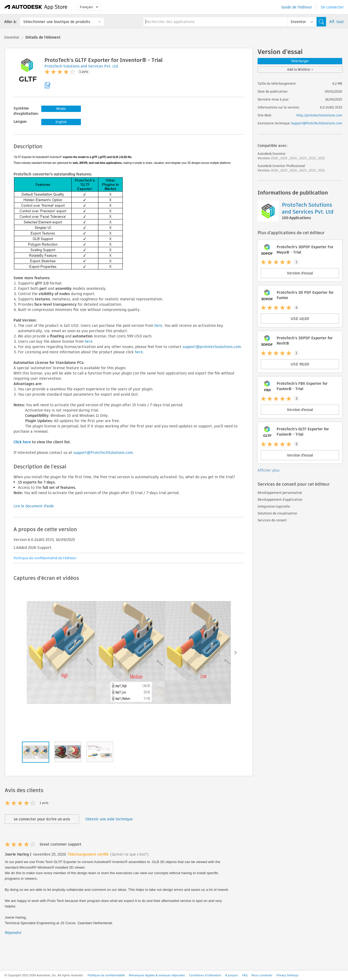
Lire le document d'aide (34, 506)
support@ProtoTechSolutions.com (103, 453)
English (61, 122)
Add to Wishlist (300, 69)
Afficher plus (269, 470)
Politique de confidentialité (106, 975)
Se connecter (332, 7)
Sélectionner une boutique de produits (57, 22)
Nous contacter (262, 975)
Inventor (12, 37)
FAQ (245, 975)
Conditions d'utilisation (205, 975)
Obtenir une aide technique (109, 819)
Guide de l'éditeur (297, 7)
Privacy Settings (287, 975)
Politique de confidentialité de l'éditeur (45, 558)
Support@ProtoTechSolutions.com (317, 123)
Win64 (61, 109)
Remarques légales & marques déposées (157, 975)
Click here (22, 442)
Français (89, 7)
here (158, 326)
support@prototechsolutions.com (212, 347)
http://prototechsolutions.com (319, 115)
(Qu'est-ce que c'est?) (129, 854)
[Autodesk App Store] (36, 7)
